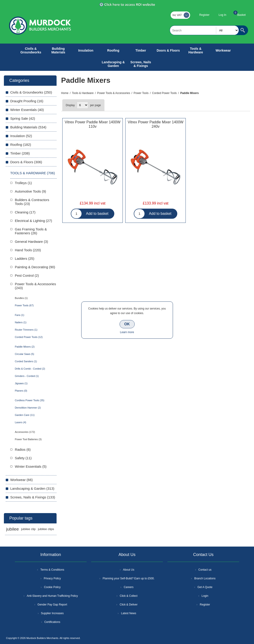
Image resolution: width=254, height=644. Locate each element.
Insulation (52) (21, 136)
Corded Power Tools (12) (29, 337)
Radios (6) (23, 449)
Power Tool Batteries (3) (28, 439)
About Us (129, 570)
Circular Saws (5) (25, 354)
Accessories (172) (25, 432)
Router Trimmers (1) (26, 330)
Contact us (205, 570)
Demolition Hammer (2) (28, 408)
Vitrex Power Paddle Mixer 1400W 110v (93, 124)
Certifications (52, 622)
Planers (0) (21, 391)
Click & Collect (129, 596)
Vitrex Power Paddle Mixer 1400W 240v (156, 124)
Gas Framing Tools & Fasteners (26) (31, 231)
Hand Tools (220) (28, 250)
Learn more (127, 332)
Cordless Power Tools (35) (30, 400)
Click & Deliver (128, 605)
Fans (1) (20, 315)
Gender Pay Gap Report (52, 605)
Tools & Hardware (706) (33, 173)
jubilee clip (28, 529)
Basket (242, 15)
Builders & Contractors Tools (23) (32, 202)
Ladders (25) (25, 258)
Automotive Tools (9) (30, 191)
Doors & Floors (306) (26, 162)
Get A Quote (205, 587)
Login (205, 596)
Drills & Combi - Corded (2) (30, 369)
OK (127, 324)
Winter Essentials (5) (31, 466)
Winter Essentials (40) (27, 110)
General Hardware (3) (31, 242)
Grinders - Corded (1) (27, 376)
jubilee (12, 529)
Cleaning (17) (25, 212)
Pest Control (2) (27, 275)
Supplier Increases (52, 613)
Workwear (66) (22, 480)
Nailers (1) (21, 322)
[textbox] (204, 30)
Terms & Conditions (52, 570)
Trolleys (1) (23, 183)
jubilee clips (46, 529)
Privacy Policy (52, 578)
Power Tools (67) (24, 305)
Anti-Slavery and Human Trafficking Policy (52, 596)
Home (65, 93)
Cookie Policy (52, 587)
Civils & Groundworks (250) (31, 92)
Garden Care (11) (25, 415)
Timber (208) (20, 153)
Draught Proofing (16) (27, 101)
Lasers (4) (21, 422)
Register (204, 15)
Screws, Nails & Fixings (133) (33, 497)
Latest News (128, 613)
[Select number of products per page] (82, 105)
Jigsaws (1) (21, 383)
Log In (223, 15)
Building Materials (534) (28, 127)
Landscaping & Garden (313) (32, 488)
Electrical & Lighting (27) (34, 221)
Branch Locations (205, 578)
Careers (129, 587)
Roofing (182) (21, 145)
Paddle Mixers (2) (25, 347)
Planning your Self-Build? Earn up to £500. (129, 578)
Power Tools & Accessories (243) (36, 286)
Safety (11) (23, 458)
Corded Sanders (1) (26, 361)
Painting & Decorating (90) (35, 267)
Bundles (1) (21, 298)
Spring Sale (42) (23, 118)
